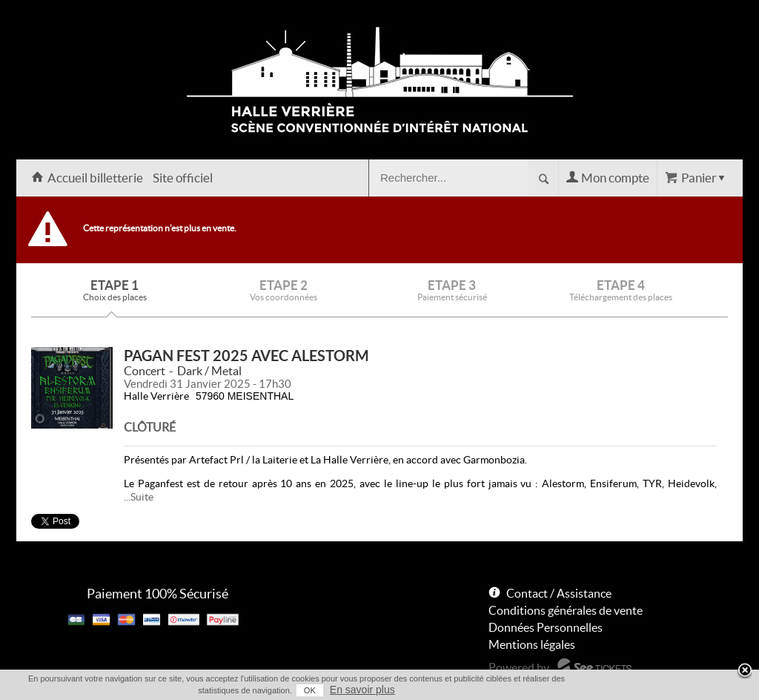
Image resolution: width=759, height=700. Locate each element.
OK (310, 690)
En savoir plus (362, 690)
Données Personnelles (546, 627)
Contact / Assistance (559, 593)
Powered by (519, 667)
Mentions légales (532, 644)
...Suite (139, 497)
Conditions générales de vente (566, 610)
